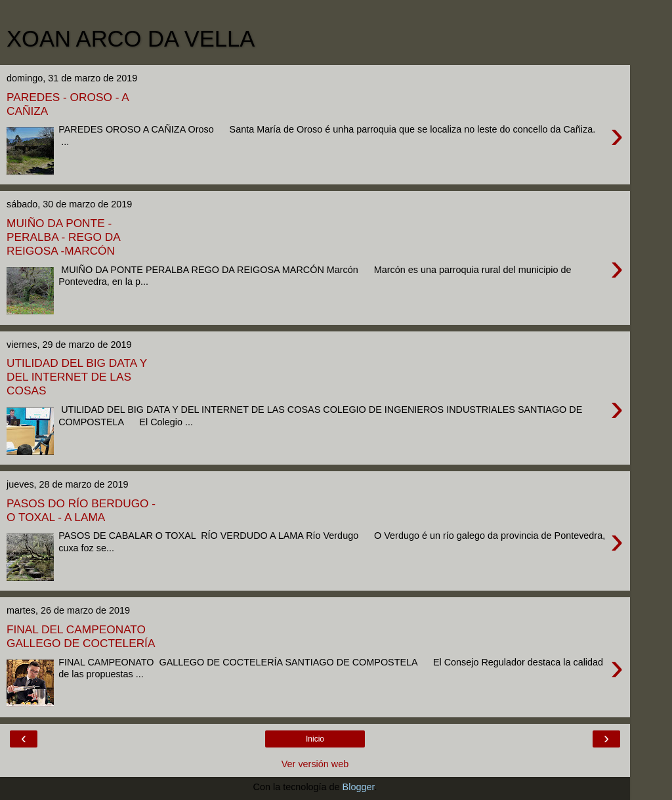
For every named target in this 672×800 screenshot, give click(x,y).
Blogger (359, 787)
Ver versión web (315, 764)
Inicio (315, 739)
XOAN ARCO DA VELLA (131, 39)
